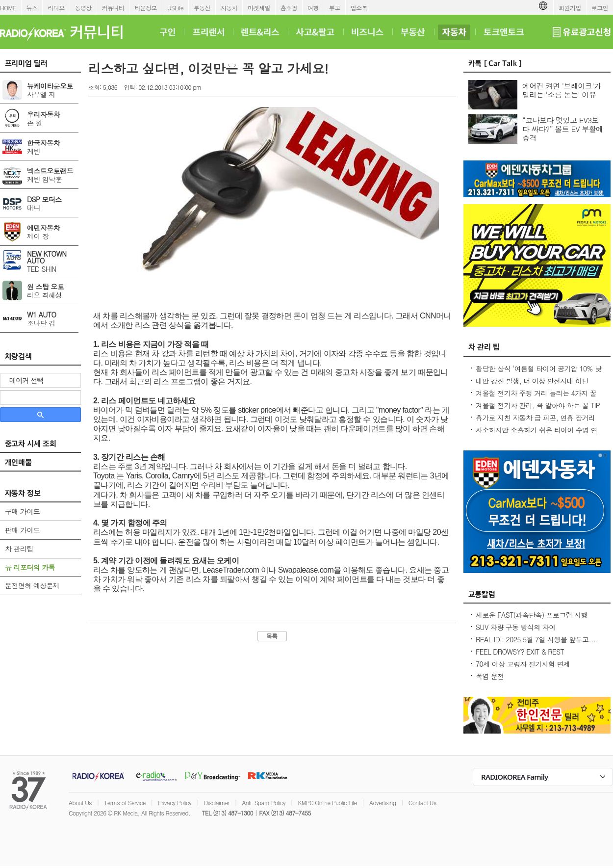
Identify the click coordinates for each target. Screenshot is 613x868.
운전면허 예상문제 (32, 585)
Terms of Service (125, 802)
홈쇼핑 (289, 8)
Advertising (383, 802)
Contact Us (422, 802)
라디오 (56, 8)
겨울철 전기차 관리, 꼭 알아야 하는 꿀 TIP (538, 405)
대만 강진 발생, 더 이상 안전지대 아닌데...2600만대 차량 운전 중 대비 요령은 (534, 386)
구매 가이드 (22, 511)
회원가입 (570, 8)
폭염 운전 (490, 676)
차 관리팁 (19, 549)
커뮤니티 (113, 8)
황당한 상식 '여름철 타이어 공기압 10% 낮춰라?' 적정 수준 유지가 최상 (538, 373)
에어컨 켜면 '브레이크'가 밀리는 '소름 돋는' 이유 (562, 90)
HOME (8, 8)
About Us (80, 802)
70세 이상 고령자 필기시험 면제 (523, 664)
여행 (313, 8)
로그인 (600, 8)
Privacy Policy (175, 802)
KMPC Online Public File (327, 802)
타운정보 (146, 8)
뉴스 (32, 8)
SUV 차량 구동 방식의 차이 (516, 627)
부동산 (202, 8)
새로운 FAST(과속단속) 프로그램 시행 (532, 615)
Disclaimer (217, 802)
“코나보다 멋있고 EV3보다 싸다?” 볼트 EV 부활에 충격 (563, 129)
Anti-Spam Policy (264, 802)
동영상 (83, 8)
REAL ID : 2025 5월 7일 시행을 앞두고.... (537, 639)
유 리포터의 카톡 (30, 567)
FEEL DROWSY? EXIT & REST (520, 652)
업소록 (359, 8)
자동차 (229, 8)
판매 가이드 (22, 530)
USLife (175, 8)
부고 (335, 8)
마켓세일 (259, 8)
